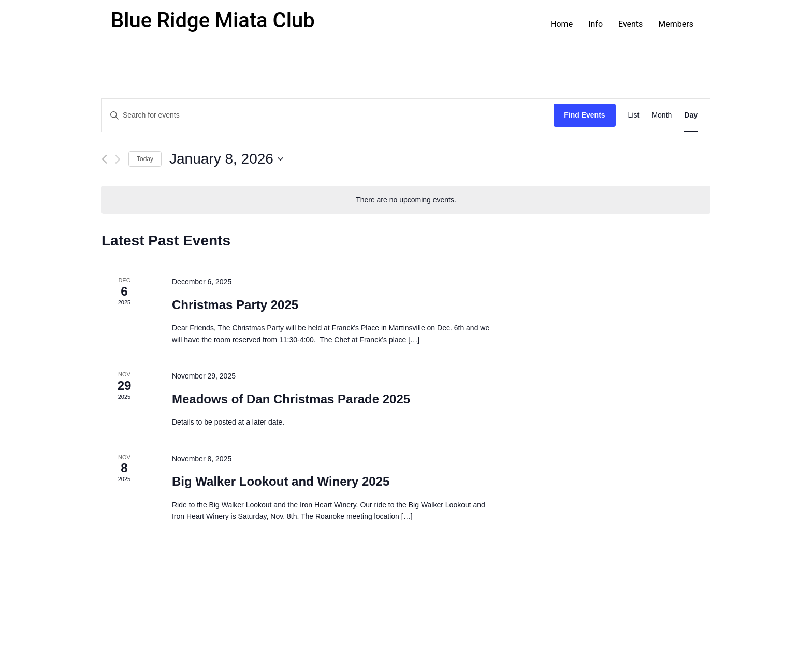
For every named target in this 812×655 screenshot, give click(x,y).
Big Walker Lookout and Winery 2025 (281, 481)
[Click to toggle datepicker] (226, 159)
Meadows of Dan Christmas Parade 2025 (291, 399)
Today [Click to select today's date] (145, 159)
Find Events (584, 115)
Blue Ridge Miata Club (213, 20)
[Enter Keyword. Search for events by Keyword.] (328, 115)
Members (676, 24)
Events (630, 24)
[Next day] (118, 159)
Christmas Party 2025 (235, 305)
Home (562, 24)
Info (596, 24)
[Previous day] (104, 159)
